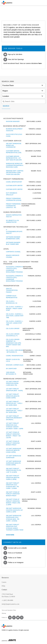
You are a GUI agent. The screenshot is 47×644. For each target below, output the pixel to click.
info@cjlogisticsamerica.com (10, 604)
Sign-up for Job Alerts (13, 54)
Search (6, 106)
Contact (4, 590)
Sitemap (4, 613)
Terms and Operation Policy (9, 610)
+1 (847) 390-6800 (7, 600)
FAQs (3, 586)
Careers (4, 582)
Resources (5, 578)
